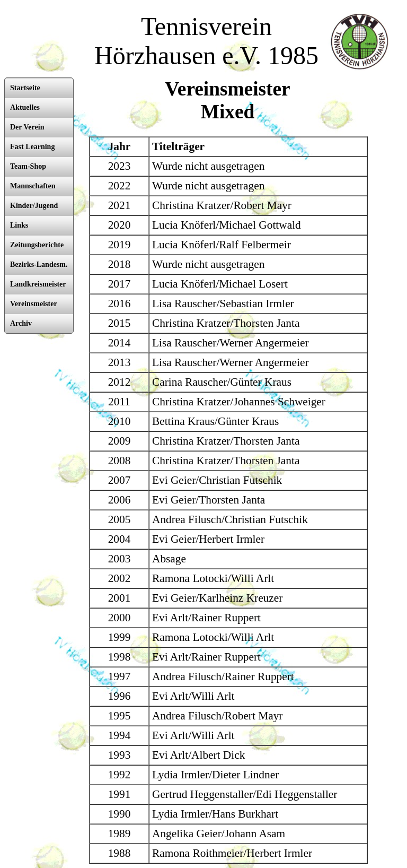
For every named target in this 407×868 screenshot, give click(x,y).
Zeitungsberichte (37, 245)
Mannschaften (33, 186)
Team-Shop (28, 166)
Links (19, 225)
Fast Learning (32, 147)
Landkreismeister (38, 284)
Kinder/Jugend (34, 206)
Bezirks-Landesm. (39, 264)
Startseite (25, 88)
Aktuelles (25, 107)
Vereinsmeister (34, 304)
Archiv (21, 323)
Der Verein (27, 127)
